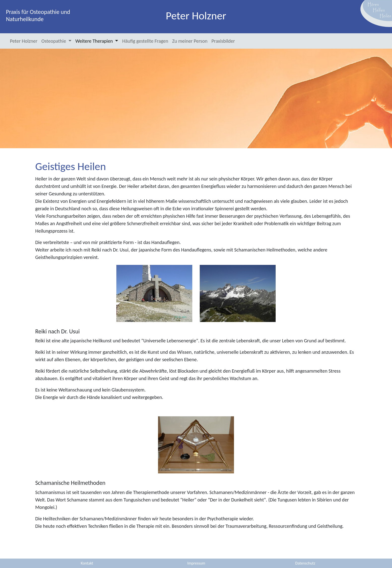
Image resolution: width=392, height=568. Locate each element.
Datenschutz (305, 563)
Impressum (196, 563)
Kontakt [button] (87, 563)
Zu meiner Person (190, 41)
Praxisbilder (223, 41)
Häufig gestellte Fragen (145, 41)
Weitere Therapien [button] (95, 41)
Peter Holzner (24, 41)
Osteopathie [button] (54, 41)
